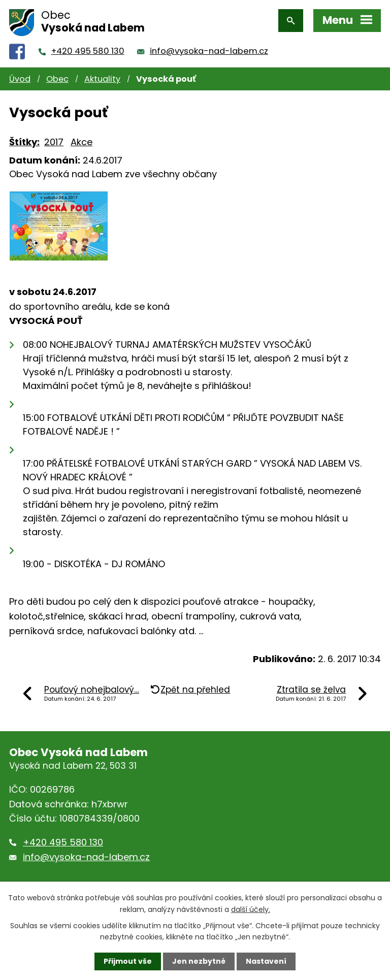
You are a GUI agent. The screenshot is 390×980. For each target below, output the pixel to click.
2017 (54, 142)
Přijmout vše (128, 961)
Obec (57, 79)
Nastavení (266, 961)
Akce (82, 142)
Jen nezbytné (199, 961)
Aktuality (102, 79)
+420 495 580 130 (88, 51)
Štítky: (24, 142)
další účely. (251, 909)
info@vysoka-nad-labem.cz (209, 51)
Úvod (20, 79)
